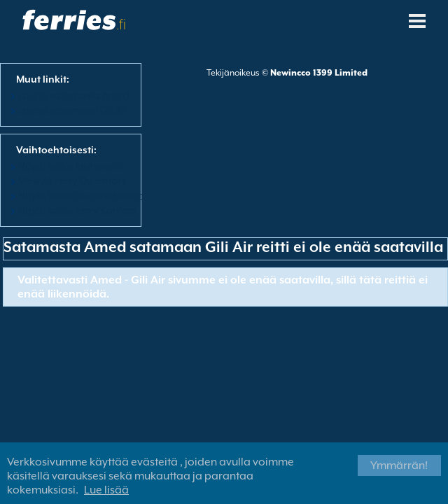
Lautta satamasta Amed (74, 95)
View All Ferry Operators (72, 181)
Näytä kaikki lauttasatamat (80, 195)
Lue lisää (106, 490)
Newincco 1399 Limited (319, 73)
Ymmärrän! (399, 465)
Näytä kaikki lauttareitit (71, 166)
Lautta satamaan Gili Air (73, 110)
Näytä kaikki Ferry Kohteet (77, 210)
